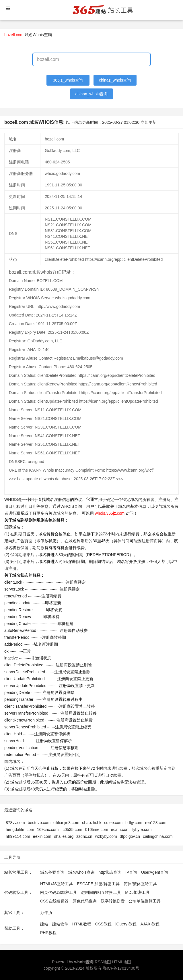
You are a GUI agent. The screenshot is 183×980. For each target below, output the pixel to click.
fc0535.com (72, 829)
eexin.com (42, 836)
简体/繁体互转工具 (140, 884)
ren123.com (156, 823)
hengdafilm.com (20, 829)
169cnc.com (48, 829)
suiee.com (113, 823)
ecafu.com (120, 829)
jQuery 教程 (126, 924)
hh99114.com (18, 836)
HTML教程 (82, 924)
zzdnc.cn (84, 836)
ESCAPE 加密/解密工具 (98, 884)
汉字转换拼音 (113, 901)
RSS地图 (103, 962)
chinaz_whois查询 (115, 80)
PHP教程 (48, 933)
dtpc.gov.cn (130, 836)
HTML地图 (122, 962)
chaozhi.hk (92, 823)
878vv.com (15, 823)
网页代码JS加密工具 (59, 892)
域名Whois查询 (38, 35)
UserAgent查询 (155, 872)
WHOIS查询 (71, 506)
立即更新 (149, 122)
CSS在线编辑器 (54, 901)
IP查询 (131, 872)
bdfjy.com (134, 823)
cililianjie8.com (66, 823)
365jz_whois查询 (68, 80)
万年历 (46, 913)
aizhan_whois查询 (92, 94)
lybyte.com (142, 829)
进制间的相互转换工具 (101, 892)
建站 (44, 924)
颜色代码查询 (85, 901)
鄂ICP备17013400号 (121, 968)
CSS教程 (103, 924)
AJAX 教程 (150, 924)
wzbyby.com (106, 836)
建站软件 (60, 924)
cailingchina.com (158, 836)
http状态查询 (110, 872)
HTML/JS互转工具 (57, 884)
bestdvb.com (39, 823)
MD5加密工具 (137, 892)
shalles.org (64, 836)
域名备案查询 (52, 872)
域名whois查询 (81, 872)
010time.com (97, 829)
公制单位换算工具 (145, 901)
